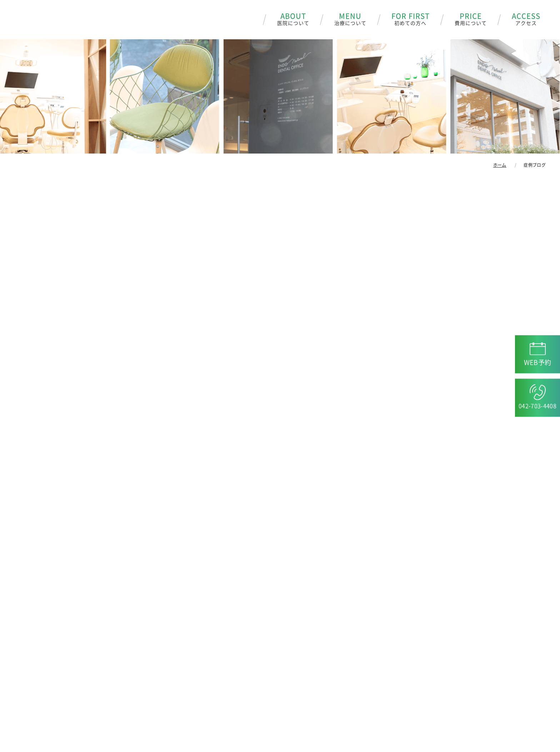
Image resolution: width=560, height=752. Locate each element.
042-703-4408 (537, 406)
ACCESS (526, 20)
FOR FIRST (411, 20)
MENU (350, 20)
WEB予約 (538, 362)
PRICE (471, 20)
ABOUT (293, 20)
